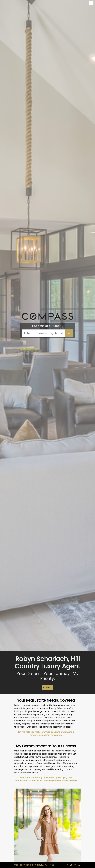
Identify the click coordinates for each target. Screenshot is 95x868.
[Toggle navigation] (91, 3)
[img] (67, 865)
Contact (47, 687)
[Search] (43, 333)
